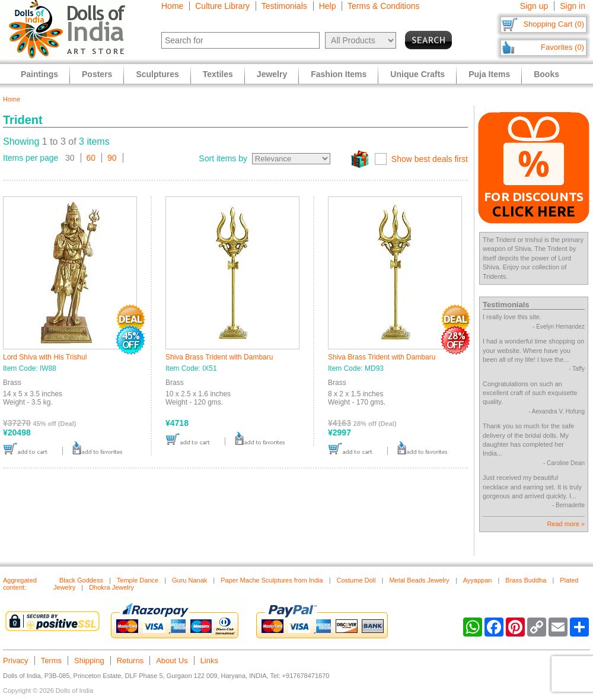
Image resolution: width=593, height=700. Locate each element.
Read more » (566, 524)
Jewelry (272, 74)
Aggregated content (20, 584)
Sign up (534, 6)
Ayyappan (478, 580)
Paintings (39, 74)
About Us (172, 661)
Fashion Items (339, 74)
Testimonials (284, 6)
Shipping (89, 661)
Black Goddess (81, 580)
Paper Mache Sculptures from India (272, 580)
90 (112, 158)
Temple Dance (138, 580)
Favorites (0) (562, 47)
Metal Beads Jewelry (419, 580)
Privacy (16, 661)
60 (91, 158)
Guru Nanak (189, 580)
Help (328, 6)
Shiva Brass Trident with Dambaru (219, 357)
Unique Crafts (417, 74)
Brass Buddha (526, 580)
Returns (130, 661)
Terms (51, 661)
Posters (97, 74)
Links (209, 661)
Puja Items (489, 74)
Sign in (573, 6)
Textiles (218, 74)
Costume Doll (356, 580)
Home (172, 6)
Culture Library (222, 6)
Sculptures (157, 74)
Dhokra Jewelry (111, 587)
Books (546, 74)
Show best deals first (430, 159)
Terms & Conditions (383, 6)
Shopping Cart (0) (554, 24)
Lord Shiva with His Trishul (45, 357)
